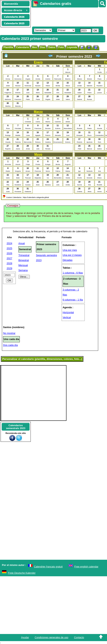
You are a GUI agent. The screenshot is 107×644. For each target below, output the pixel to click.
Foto (61, 47)
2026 (10, 253)
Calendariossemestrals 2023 (16, 427)
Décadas (68, 260)
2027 (10, 258)
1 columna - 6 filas (73, 273)
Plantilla (8, 47)
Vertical (67, 317)
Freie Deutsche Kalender (22, 573)
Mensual (23, 265)
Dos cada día (10, 345)
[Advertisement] (67, 17)
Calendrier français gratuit (48, 567)
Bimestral (24, 260)
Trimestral (24, 255)
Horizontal (68, 312)
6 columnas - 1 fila (73, 300)
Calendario (23, 47)
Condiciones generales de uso (52, 637)
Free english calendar (86, 567)
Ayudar (25, 637)
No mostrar (9, 333)
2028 (10, 263)
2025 (10, 248)
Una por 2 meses (72, 255)
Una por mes (70, 250)
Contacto (79, 637)
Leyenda (72, 47)
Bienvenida (11, 4)
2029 (10, 268)
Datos (52, 47)
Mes (34, 47)
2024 (10, 243)
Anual (22, 243)
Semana (23, 270)
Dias (43, 47)
